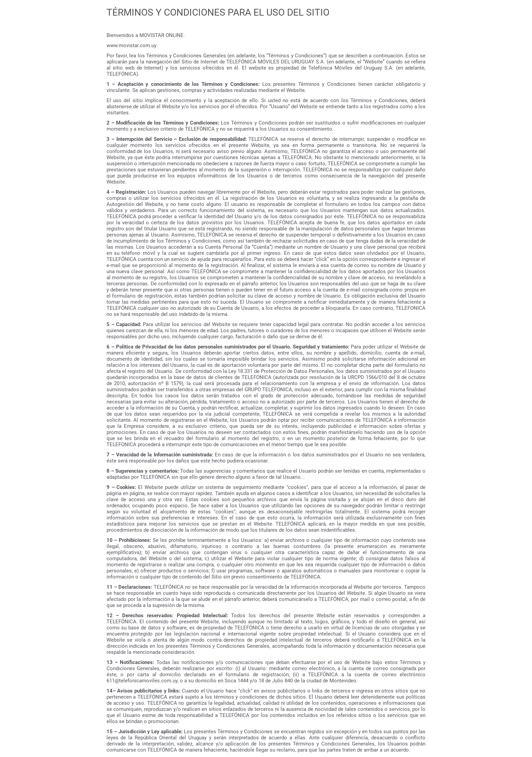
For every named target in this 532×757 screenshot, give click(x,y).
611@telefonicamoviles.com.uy (142, 681)
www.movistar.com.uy (131, 45)
